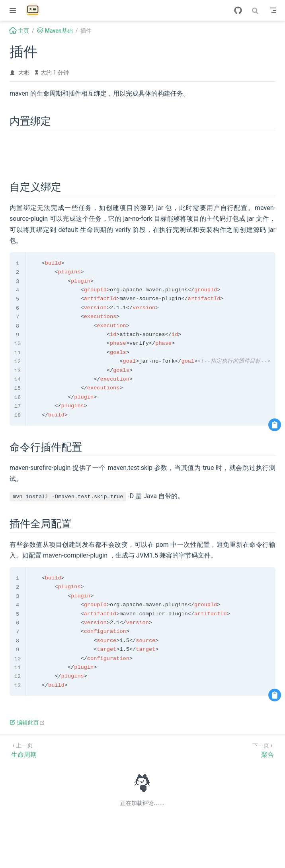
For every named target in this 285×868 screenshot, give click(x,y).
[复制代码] (275, 425)
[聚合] (263, 749)
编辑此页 (27, 723)
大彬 (24, 73)
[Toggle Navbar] (273, 10)
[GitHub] (238, 10)
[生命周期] (24, 749)
